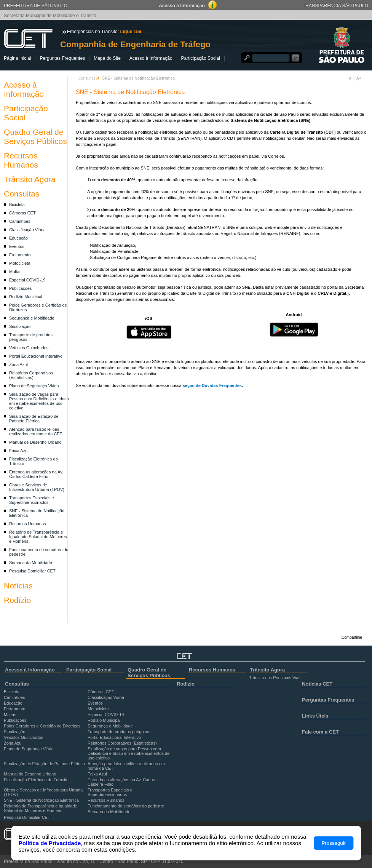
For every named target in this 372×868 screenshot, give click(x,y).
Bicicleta (17, 205)
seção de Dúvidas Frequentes (212, 385)
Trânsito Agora (30, 179)
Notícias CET (317, 684)
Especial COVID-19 (27, 280)
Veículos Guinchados (29, 348)
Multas (15, 272)
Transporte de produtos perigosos (119, 732)
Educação (18, 238)
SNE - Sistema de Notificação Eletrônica (41, 800)
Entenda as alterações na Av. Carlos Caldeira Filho (36, 474)
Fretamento (20, 255)
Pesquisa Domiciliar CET (32, 571)
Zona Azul (18, 364)
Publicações (20, 288)
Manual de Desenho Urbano (35, 442)
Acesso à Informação (151, 58)
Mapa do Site (107, 58)
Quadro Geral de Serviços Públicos (35, 137)
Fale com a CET (320, 732)
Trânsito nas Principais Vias (275, 678)
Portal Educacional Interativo (36, 356)
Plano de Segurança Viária (34, 386)
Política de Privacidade (50, 843)
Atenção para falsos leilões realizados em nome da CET (36, 432)
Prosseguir (334, 843)
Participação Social (201, 58)
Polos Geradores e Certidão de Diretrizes (42, 726)
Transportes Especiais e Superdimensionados (32, 500)
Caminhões (20, 221)
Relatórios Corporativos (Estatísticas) (31, 375)
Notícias (18, 586)
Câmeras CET (22, 213)
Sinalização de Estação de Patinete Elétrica (34, 419)
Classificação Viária (27, 230)
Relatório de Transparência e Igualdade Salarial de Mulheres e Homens (38, 537)
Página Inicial (17, 58)
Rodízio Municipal (26, 297)
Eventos (17, 246)
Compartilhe (352, 637)
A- (351, 79)
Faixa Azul (19, 451)
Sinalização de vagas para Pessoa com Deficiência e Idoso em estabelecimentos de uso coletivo (39, 401)
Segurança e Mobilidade (32, 318)
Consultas (22, 194)
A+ (359, 78)
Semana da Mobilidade (31, 563)
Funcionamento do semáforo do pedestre (126, 806)
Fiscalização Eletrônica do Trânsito (36, 780)
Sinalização (20, 326)
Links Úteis (315, 716)
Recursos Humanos (21, 160)
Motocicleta (20, 263)
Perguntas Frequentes (62, 58)
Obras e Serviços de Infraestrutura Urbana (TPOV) (37, 487)
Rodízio (17, 600)
